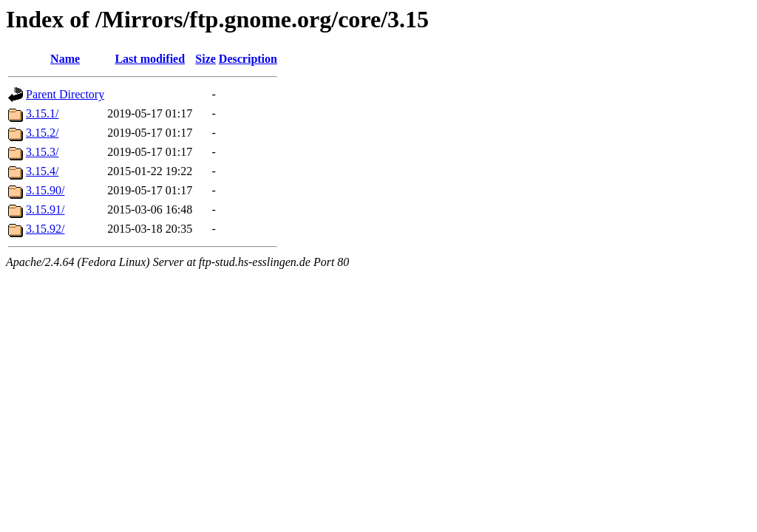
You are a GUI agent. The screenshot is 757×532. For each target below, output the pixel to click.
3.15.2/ (42, 133)
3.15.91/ (45, 209)
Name (65, 59)
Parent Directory (65, 94)
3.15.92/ (45, 229)
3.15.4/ (42, 171)
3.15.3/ (42, 152)
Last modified (150, 59)
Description (248, 59)
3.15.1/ (42, 113)
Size (206, 59)
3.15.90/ (45, 190)
